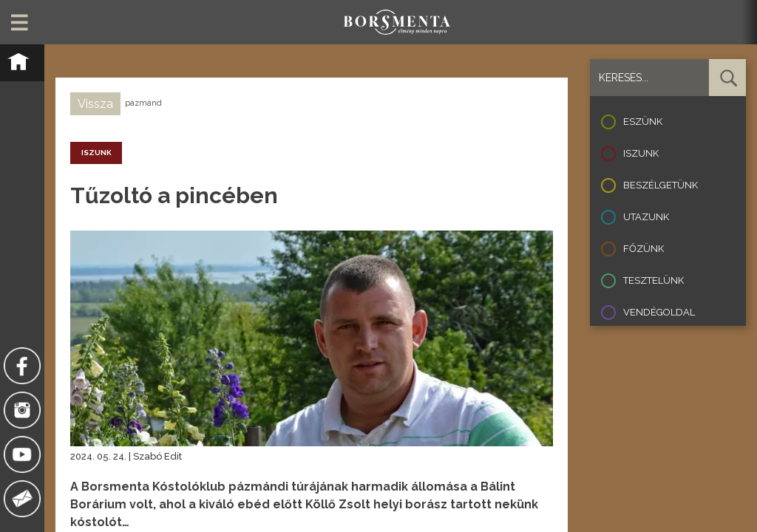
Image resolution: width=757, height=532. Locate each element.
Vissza (95, 104)
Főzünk (644, 249)
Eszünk (643, 122)
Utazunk (646, 217)
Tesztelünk (654, 280)
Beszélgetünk (661, 185)
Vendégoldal (659, 312)
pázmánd (143, 103)
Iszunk (641, 153)
